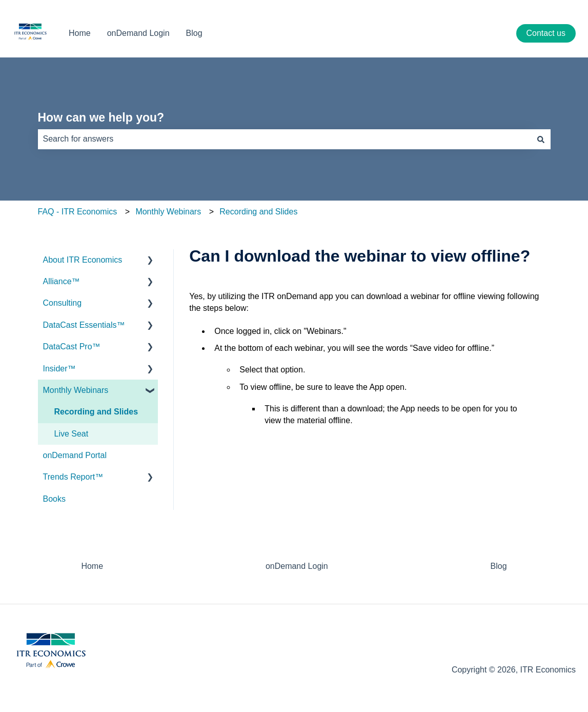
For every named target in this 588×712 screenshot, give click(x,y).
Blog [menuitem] (499, 566)
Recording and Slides (258, 212)
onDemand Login (138, 33)
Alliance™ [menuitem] (62, 281)
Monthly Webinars (168, 212)
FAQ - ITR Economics (78, 212)
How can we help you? (101, 117)
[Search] (541, 139)
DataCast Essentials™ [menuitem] (84, 325)
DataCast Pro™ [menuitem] (72, 347)
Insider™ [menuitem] (59, 369)
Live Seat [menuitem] (72, 434)
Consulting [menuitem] (63, 303)
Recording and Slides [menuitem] (96, 412)
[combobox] (285, 139)
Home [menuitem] (92, 566)
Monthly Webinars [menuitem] (76, 390)
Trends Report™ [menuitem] (73, 477)
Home (80, 33)
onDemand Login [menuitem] (297, 566)
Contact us (546, 33)
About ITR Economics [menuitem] (83, 260)
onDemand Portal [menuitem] (75, 455)
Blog (194, 33)
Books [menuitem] (54, 499)
